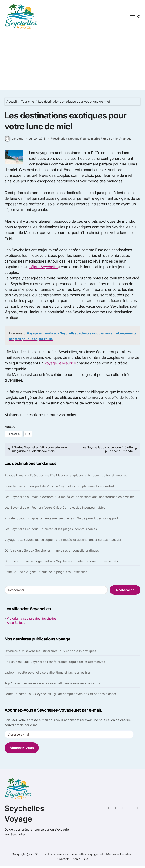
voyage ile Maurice (61, 366)
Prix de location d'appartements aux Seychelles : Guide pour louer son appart (61, 521)
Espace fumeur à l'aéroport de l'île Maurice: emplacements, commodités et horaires (66, 478)
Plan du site (80, 861)
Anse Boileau (16, 625)
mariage (126, 141)
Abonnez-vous (22, 750)
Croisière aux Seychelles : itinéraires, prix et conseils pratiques (50, 653)
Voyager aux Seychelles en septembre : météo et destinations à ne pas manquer (63, 542)
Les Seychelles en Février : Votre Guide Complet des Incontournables (55, 510)
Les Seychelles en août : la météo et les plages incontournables (51, 531)
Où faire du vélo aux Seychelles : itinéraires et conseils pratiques (52, 553)
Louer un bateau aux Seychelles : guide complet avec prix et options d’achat (60, 696)
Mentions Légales (119, 856)
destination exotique (66, 141)
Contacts (63, 861)
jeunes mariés (91, 141)
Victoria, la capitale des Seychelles (32, 621)
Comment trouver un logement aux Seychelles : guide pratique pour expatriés (61, 564)
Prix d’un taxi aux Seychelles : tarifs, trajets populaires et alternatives (55, 664)
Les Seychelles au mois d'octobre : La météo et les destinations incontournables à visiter (69, 499)
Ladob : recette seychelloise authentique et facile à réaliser (47, 675)
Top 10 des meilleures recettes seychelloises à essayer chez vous (52, 685)
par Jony (14, 141)
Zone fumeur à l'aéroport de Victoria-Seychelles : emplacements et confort (59, 489)
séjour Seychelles (45, 269)
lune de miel (110, 141)
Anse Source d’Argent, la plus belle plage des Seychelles (46, 574)
